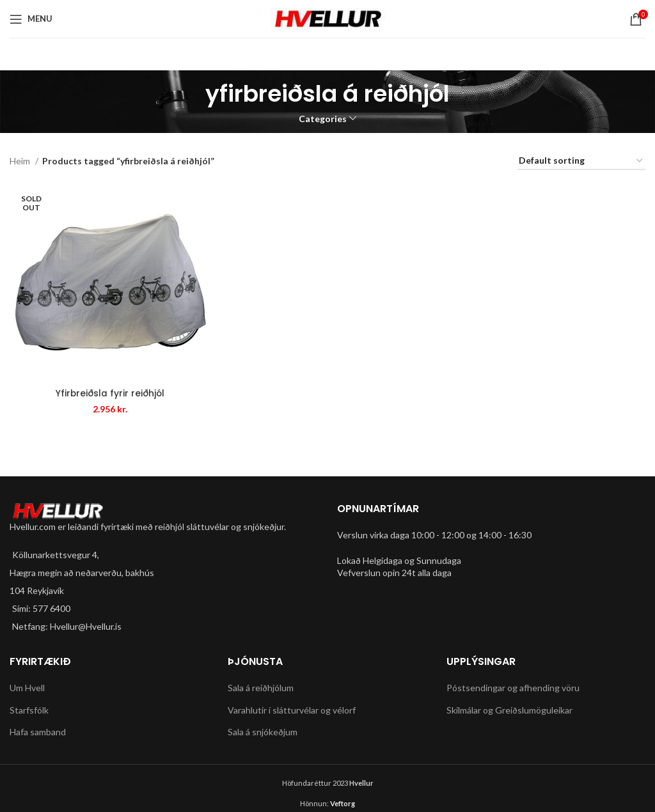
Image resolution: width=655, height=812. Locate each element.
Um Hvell (27, 688)
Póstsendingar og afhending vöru (513, 688)
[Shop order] (581, 161)
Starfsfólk (29, 710)
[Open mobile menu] (31, 19)
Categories (323, 119)
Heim (21, 161)
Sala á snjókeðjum (263, 732)
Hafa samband (38, 732)
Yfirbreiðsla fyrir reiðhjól (109, 394)
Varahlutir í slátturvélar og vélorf (292, 710)
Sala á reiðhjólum (261, 688)
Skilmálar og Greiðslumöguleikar (509, 710)
